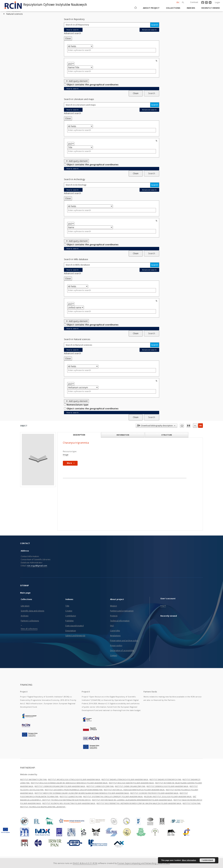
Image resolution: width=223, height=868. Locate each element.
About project (151, 8)
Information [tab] (123, 435)
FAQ (112, 626)
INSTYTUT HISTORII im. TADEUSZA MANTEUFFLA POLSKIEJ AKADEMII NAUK (134, 790)
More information (189, 860)
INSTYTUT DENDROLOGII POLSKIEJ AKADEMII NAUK (168, 786)
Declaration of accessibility (122, 650)
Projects (114, 616)
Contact (114, 655)
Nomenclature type (78, 405)
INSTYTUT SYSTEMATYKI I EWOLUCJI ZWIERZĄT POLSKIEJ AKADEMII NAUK (113, 796)
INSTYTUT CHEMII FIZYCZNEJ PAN (100, 786)
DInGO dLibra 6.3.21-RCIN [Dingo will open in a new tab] (85, 863)
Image (66, 455)
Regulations (115, 636)
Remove (157, 61)
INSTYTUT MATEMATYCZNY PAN (34, 779)
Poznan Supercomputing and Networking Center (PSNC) (144, 863)
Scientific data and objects (32, 611)
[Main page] (135, 8)
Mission (114, 606)
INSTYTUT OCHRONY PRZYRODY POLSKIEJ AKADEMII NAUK (154, 793)
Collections (173, 8)
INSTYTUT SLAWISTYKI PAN (71, 796)
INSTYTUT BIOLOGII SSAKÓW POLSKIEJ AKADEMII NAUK (132, 783)
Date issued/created (74, 626)
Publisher (70, 621)
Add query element (77, 81)
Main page (25, 593)
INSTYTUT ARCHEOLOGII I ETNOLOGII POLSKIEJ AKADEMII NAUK (74, 779)
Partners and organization (122, 611)
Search (155, 25)
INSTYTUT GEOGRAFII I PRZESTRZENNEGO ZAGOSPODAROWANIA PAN (74, 790)
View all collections (29, 629)
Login (217, 2)
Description (71, 631)
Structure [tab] (167, 435)
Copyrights (115, 631)
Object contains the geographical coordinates (93, 85)
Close (68, 38)
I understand (207, 860)
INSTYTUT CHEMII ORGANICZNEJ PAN (130, 786)
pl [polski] (183, 2)
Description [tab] (79, 435)
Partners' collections (30, 621)
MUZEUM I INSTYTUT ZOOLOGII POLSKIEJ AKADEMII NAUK (168, 796)
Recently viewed (211, 8)
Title (67, 606)
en (200, 426)
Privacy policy (116, 645)
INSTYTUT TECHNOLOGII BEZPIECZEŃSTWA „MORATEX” (43, 807)
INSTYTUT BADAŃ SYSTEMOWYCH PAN (165, 779)
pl (195, 426)
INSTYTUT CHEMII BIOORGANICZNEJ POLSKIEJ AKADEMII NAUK (60, 786)
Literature (25, 606)
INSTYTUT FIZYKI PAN (192, 803)
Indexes (191, 8)
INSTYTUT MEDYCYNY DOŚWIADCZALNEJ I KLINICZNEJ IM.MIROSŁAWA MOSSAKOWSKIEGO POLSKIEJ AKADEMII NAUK (82, 793)
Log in (163, 606)
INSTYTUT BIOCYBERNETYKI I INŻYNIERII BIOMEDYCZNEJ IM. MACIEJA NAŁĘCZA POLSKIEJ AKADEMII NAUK (139, 803)
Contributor (71, 616)
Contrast (194, 2)
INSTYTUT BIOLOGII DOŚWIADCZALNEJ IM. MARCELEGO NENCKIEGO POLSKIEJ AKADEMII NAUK (69, 783)
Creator (69, 611)
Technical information (120, 621)
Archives (25, 616)
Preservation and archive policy (124, 641)
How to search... (73, 30)
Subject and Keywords (75, 636)
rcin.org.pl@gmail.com (37, 566)
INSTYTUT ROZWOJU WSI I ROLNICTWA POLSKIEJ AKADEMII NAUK (69, 803)
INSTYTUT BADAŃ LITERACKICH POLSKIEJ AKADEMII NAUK (125, 779)
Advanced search (149, 30)
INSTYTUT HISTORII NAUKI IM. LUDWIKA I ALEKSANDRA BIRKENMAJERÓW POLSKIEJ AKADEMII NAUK (132, 800)
